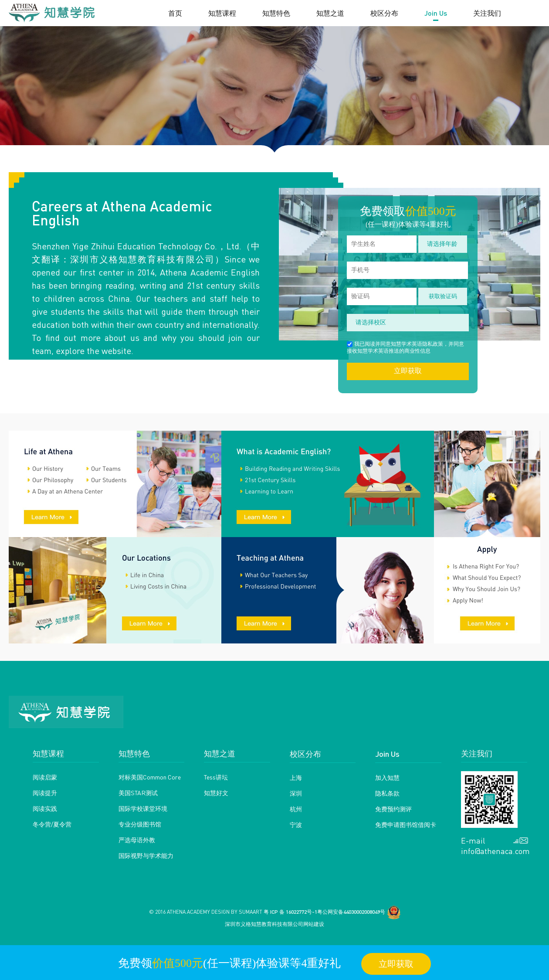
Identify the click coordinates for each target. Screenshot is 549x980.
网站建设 (314, 924)
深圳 (296, 793)
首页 (175, 13)
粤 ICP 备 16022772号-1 (290, 912)
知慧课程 (222, 13)
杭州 (296, 809)
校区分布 (384, 13)
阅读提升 (45, 793)
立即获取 (408, 371)
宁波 (296, 824)
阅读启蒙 (45, 777)
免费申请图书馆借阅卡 (406, 824)
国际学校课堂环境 (143, 808)
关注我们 (487, 13)
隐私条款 (387, 793)
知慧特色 (276, 13)
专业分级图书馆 (140, 824)
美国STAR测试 (138, 793)
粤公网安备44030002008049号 (351, 912)
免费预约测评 (393, 809)
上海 (296, 777)
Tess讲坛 (216, 777)
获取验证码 (443, 296)
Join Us (436, 13)
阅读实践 (45, 808)
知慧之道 (330, 13)
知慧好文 (216, 793)
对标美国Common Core (150, 777)
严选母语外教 (137, 840)
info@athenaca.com (495, 851)
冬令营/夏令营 (52, 824)
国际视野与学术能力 (146, 855)
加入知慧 (387, 777)
